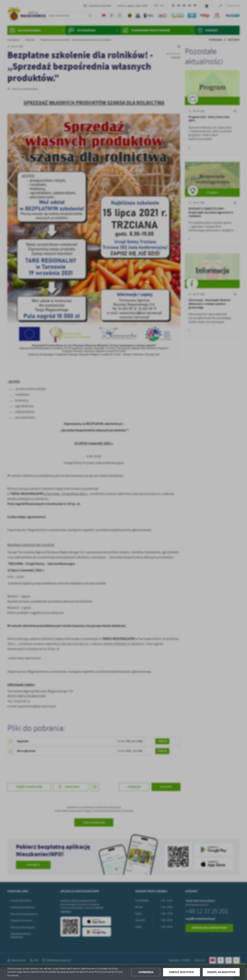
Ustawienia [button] (146, 972)
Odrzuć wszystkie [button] (181, 972)
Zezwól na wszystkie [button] (221, 972)
